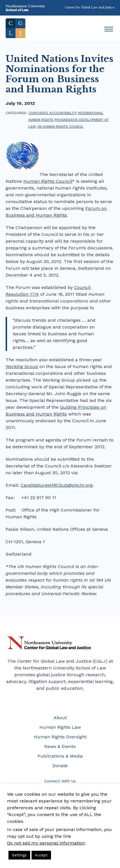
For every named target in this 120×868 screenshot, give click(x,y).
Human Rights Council (48, 181)
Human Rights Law (60, 727)
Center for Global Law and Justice (90, 7)
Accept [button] (41, 855)
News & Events (60, 746)
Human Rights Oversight (60, 737)
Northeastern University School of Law (25, 8)
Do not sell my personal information (46, 843)
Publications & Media (60, 756)
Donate (60, 766)
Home (15, 28)
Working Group (22, 366)
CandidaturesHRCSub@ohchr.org (57, 485)
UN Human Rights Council (60, 127)
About (60, 718)
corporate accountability (53, 113)
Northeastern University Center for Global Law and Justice (49, 643)
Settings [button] (19, 855)
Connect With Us (60, 781)
